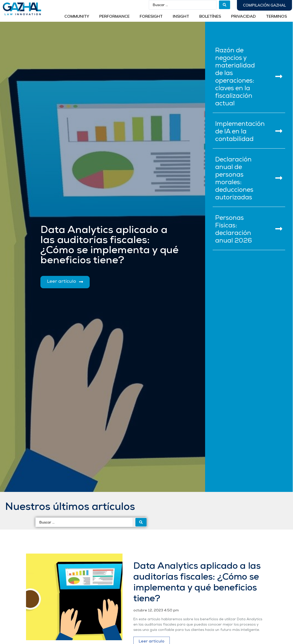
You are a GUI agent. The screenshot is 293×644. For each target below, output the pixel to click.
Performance (114, 16)
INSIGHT (181, 16)
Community (77, 16)
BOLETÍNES (210, 16)
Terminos (276, 16)
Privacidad (243, 16)
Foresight (151, 16)
